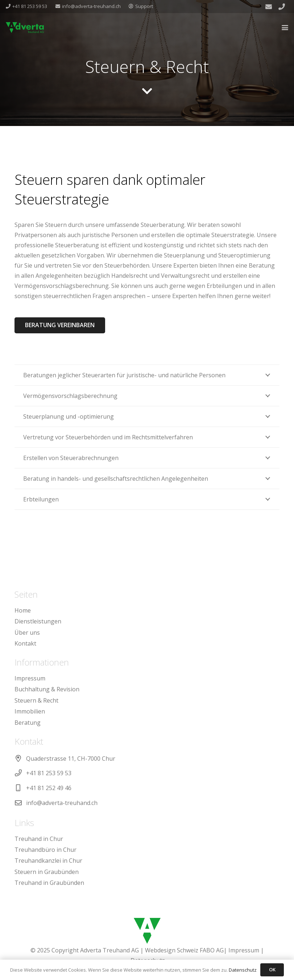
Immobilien (30, 711)
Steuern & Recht (36, 700)
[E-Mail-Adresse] (269, 7)
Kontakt (25, 643)
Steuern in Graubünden (47, 872)
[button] (285, 28)
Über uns (27, 633)
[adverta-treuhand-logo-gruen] (25, 28)
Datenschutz (243, 970)
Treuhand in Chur (39, 839)
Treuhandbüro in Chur (45, 850)
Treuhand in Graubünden (49, 883)
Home (23, 610)
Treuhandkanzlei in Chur (48, 861)
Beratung (28, 723)
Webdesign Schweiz (172, 950)
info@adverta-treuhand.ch (62, 803)
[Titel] (282, 7)
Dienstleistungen (38, 621)
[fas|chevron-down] (147, 91)
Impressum (30, 678)
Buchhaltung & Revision (47, 689)
